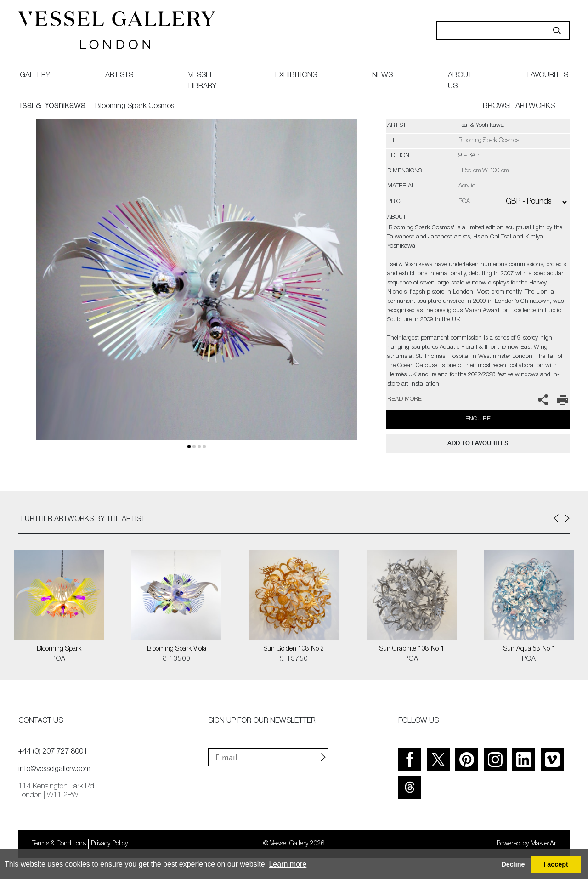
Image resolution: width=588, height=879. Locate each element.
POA (59, 659)
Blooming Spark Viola (177, 649)
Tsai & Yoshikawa (52, 106)
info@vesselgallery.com (54, 770)
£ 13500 (177, 659)
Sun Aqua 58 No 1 (529, 649)
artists (119, 76)
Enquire (478, 419)
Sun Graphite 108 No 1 (412, 649)
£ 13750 (294, 659)
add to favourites (478, 443)
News (382, 76)
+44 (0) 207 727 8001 (53, 752)
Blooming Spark (59, 649)
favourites (548, 76)
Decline (513, 864)
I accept (556, 864)
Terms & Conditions (59, 844)
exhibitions (296, 76)
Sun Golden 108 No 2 (294, 649)
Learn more (288, 864)
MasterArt (544, 844)
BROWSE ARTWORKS (519, 107)
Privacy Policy (109, 844)
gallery (35, 76)
